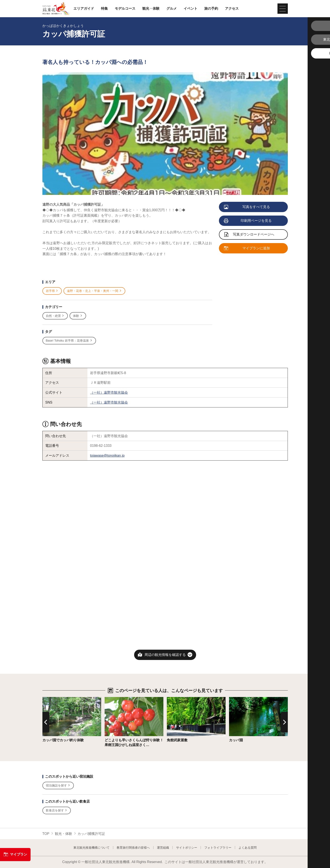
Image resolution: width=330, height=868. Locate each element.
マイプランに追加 (247, 248)
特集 (104, 9)
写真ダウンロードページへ (249, 235)
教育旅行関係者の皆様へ (133, 848)
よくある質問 (248, 848)
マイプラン (15, 854)
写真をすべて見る (247, 207)
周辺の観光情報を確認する (165, 655)
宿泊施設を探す (58, 786)
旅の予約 (211, 9)
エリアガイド (84, 9)
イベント (191, 9)
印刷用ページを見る (248, 221)
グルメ (172, 9)
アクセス (232, 9)
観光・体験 (151, 9)
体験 (78, 316)
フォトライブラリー (218, 848)
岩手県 (52, 291)
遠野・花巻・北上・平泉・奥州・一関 (94, 291)
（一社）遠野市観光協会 (109, 392)
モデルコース (125, 9)
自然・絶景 (55, 316)
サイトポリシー (187, 848)
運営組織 (163, 848)
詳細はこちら (53, 699)
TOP (46, 834)
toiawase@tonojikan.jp (107, 456)
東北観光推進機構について (91, 848)
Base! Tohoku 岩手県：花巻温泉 (69, 341)
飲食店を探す (57, 810)
